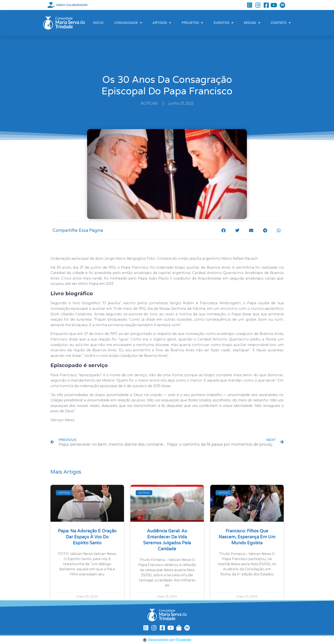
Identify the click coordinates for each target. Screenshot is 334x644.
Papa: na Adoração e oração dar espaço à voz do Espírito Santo (87, 537)
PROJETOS (192, 23)
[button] (224, 230)
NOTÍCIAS (149, 103)
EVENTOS (223, 23)
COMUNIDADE (128, 23)
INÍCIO (98, 23)
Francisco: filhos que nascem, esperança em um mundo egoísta (247, 537)
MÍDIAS (252, 23)
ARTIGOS (162, 23)
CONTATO (281, 23)
